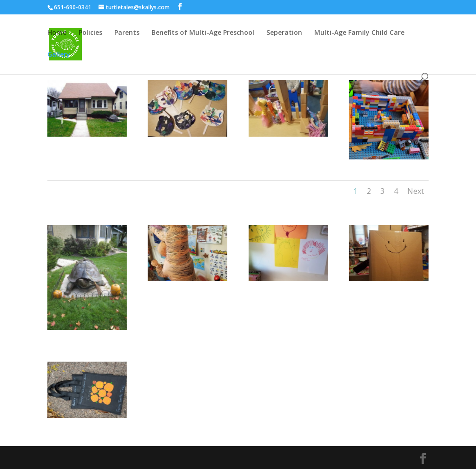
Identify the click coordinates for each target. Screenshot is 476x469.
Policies (90, 33)
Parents (127, 33)
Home (57, 33)
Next (416, 191)
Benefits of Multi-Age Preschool (203, 33)
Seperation (284, 33)
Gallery (59, 55)
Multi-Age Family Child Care (359, 33)
